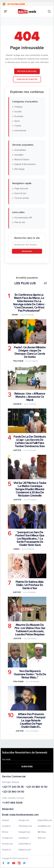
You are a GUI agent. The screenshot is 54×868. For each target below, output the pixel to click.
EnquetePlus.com (45, 820)
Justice (17, 450)
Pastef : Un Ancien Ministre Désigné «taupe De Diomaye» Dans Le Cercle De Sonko (30, 352)
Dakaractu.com (25, 850)
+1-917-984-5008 (12, 803)
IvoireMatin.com (44, 826)
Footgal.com (7, 838)
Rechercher (27, 251)
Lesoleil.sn (6, 826)
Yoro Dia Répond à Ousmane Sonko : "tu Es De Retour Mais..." (30, 674)
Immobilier (19, 155)
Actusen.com (7, 844)
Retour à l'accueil (27, 71)
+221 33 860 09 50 (13, 792)
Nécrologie (20, 169)
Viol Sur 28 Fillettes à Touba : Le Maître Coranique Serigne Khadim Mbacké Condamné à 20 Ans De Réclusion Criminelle (30, 489)
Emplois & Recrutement (25, 164)
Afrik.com (42, 838)
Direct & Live (20, 193)
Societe (17, 404)
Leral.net (6, 820)
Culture (18, 126)
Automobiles (20, 150)
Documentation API (23, 218)
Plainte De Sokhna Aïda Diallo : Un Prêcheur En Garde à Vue (30, 585)
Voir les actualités (27, 79)
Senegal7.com (24, 832)
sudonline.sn (24, 838)
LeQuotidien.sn (25, 844)
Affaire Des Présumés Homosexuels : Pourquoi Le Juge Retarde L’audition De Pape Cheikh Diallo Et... (31, 721)
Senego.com (24, 820)
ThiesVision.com (25, 826)
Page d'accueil (21, 189)
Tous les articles (22, 198)
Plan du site (20, 222)
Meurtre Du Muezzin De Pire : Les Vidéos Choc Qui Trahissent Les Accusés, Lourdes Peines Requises (30, 630)
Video (16, 549)
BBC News (42, 832)
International (20, 131)
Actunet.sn (7, 850)
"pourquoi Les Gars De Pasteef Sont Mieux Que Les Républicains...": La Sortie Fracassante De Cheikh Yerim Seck (30, 539)
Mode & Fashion (22, 160)
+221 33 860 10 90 (36, 787)
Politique (19, 107)
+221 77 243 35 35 (13, 787)
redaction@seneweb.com (24, 815)
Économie (19, 116)
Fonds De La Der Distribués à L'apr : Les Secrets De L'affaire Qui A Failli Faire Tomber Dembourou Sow (30, 441)
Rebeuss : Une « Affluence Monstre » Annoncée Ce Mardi (30, 397)
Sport (17, 121)
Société (18, 112)
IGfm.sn (5, 832)
